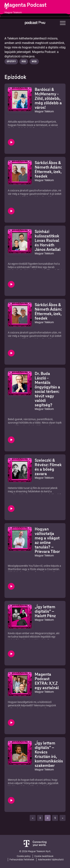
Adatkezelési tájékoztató (51, 860)
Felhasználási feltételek (22, 860)
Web (34, 61)
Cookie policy (24, 856)
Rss (24, 61)
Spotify (11, 61)
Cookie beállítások (44, 856)
